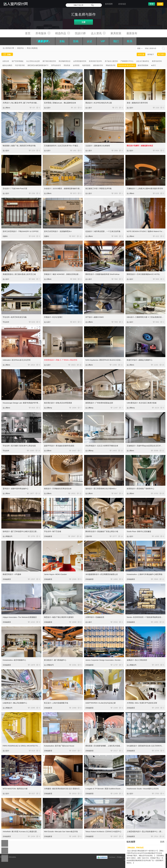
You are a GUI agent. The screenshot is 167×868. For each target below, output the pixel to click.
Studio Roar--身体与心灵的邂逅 (139, 531)
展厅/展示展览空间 (49, 61)
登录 (152, 4)
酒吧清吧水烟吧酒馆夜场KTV (38, 65)
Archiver (112, 857)
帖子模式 (161, 54)
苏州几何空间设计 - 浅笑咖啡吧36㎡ (58, 231)
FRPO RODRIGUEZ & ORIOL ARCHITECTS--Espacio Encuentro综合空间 (32, 746)
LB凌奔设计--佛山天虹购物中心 (15, 703)
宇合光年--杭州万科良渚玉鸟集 (15, 317)
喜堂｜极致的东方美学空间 (137, 103)
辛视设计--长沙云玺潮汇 (53, 317)
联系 (130, 41)
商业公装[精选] (32, 48)
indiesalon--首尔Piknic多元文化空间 (17, 360)
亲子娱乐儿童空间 (111, 61)
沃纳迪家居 (48, 536)
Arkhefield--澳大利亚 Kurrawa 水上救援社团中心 (21, 832)
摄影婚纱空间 (98, 65)
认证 (90, 41)
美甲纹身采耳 (56, 65)
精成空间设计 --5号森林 (12, 574)
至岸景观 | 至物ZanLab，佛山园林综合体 (60, 103)
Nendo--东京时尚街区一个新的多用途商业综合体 (146, 617)
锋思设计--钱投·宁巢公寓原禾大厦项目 (59, 617)
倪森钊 (5, 236)
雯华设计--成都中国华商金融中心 (16, 489)
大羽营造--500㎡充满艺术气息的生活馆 (142, 703)
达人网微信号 (8, 536)
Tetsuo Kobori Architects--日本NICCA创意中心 (103, 832)
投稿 (76, 41)
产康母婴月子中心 (127, 61)
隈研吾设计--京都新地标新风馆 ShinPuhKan (102, 274)
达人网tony (48, 408)
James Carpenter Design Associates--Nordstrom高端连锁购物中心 (111, 660)
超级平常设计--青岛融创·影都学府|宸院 (59, 446)
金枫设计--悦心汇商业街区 (137, 660)
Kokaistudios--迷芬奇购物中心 (14, 660)
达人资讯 (98, 33)
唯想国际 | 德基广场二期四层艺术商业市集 (19, 146)
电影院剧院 (86, 65)
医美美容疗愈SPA (95, 61)
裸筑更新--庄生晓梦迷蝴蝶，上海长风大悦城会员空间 (106, 746)
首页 (28, 33)
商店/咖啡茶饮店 (65, 61)
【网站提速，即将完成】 (135, 848)
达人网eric (6, 108)
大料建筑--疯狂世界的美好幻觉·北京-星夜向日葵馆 (64, 789)
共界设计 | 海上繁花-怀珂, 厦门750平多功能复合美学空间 (25, 103)
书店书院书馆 (20, 65)
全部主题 (141, 54)
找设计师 (80, 33)
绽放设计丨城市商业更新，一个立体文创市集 (103, 231)
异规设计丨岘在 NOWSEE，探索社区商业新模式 (63, 274)
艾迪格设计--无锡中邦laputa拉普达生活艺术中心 (145, 446)
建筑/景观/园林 (143, 65)
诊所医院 (76, 65)
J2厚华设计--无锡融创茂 (95, 617)
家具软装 (116, 33)
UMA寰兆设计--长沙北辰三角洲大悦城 (142, 403)
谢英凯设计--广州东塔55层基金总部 (99, 403)
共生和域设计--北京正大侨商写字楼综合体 (102, 446)
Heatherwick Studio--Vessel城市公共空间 (143, 789)
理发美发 (67, 65)
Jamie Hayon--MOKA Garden (55, 574)
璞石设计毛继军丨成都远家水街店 (140, 146)
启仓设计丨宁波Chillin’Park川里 (15, 189)
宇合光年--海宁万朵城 (53, 531)
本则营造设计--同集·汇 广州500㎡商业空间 (61, 360)
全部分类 (6, 61)
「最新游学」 (43, 41)
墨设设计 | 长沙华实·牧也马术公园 (99, 103)
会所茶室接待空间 (80, 61)
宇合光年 (6, 322)
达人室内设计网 (8, 48)
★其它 (154, 65)
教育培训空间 (157, 61)
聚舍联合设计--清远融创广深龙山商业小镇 (102, 531)
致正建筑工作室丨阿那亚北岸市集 (99, 189)
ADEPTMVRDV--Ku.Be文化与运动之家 (101, 703)
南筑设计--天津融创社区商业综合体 (58, 489)
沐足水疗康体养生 (143, 61)
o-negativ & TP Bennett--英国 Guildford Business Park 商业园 (109, 789)
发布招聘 (109, 4)
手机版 (119, 857)
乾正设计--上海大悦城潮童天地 (56, 703)
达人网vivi (48, 451)
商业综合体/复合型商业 (127, 65)
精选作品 (62, 33)
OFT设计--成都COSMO (95, 317)
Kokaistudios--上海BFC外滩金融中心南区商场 (145, 574)
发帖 (62, 41)
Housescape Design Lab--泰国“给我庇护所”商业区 (22, 403)
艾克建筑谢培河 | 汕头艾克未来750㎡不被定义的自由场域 (66, 146)
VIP (103, 41)
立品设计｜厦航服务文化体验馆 (98, 146)
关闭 (162, 842)
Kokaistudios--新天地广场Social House (59, 746)
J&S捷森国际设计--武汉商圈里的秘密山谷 (102, 574)
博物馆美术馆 (111, 65)
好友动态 (122, 4)
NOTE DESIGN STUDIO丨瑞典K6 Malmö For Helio (147, 231)
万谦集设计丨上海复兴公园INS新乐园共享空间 (145, 189)
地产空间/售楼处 (18, 61)
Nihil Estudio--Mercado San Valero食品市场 (61, 832)
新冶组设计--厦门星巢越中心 (55, 660)
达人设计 (47, 108)
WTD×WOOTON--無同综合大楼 (15, 789)
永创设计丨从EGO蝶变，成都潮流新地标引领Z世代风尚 (66, 189)
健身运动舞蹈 (7, 65)
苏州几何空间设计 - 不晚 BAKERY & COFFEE (21, 231)
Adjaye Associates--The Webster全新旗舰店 (20, 617)
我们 (116, 41)
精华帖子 (151, 54)
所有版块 (43, 33)
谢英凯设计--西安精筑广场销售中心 (140, 489)
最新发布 (132, 33)
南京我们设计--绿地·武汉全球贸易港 (58, 403)
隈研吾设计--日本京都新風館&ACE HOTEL (143, 274)
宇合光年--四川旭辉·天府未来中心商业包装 (19, 446)
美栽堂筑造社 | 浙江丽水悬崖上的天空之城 (19, 274)
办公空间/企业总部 (33, 61)
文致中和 (89, 536)
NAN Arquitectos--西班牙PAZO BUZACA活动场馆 (105, 360)
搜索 (139, 48)
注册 (160, 4)
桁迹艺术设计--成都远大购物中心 (140, 360)
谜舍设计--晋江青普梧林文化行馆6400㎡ (101, 489)
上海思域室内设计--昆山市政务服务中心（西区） (146, 832)
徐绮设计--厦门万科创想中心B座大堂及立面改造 (21, 531)
